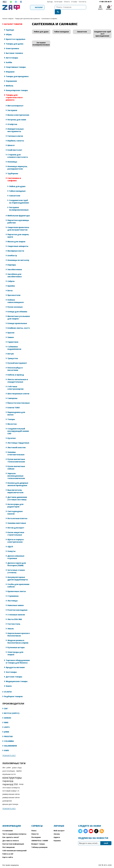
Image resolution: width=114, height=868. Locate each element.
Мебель (10, 81)
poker (9, 763)
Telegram (80, 827)
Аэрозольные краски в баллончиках (19, 630)
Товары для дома (15, 39)
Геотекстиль (14, 619)
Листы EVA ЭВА (15, 615)
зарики (19, 766)
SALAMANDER (10, 741)
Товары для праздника (17, 72)
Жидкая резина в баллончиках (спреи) (18, 637)
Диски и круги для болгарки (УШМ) (17, 560)
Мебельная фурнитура (19, 211)
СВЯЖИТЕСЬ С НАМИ (40, 836)
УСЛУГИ (8, 687)
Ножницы (12, 157)
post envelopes (9, 766)
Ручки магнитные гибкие (16, 463)
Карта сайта (8, 853)
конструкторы (12, 773)
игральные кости (9, 770)
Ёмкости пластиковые (19, 398)
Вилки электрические (18, 111)
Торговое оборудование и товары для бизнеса (18, 657)
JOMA (7, 727)
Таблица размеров (39, 843)
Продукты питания (15, 663)
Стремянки (13, 592)
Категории (58, 2)
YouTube (91, 827)
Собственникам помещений (14, 846)
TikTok (96, 827)
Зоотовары (11, 668)
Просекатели (14, 291)
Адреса (57, 833)
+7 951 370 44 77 (105, 2)
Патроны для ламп (17, 115)
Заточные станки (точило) (16, 567)
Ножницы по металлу (18, 256)
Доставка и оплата (11, 836)
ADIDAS (8, 713)
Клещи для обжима (17, 307)
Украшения (11, 77)
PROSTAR (8, 732)
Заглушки (12, 106)
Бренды (50, 2)
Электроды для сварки (15, 649)
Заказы (57, 829)
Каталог (33, 7)
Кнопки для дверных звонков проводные (18, 480)
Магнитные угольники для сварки (19, 313)
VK (86, 827)
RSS (102, 827)
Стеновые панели (16, 610)
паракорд (8, 776)
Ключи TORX (14, 403)
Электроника (12, 44)
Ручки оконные (15, 302)
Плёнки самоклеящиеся (16, 297)
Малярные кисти (16, 246)
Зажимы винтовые (17, 519)
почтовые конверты (11, 783)
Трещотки (13, 354)
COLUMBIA (9, 737)
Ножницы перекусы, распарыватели (17, 163)
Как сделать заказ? (11, 833)
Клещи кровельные (17, 319)
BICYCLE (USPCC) (12, 709)
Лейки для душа (17, 182)
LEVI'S (7, 723)
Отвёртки (12, 120)
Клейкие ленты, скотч (19, 324)
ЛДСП (10, 542)
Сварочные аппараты (18, 242)
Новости (35, 829)
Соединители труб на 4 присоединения (19, 197)
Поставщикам (9, 843)
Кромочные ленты (17, 587)
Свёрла (11, 277)
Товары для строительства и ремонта (27, 14)
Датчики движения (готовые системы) (17, 494)
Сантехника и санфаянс (14, 175)
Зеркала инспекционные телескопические (16, 471)
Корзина (57, 836)
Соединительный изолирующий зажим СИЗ (18, 427)
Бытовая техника (14, 49)
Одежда (10, 25)
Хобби (9, 58)
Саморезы (12, 394)
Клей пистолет (15, 146)
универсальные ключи (11, 790)
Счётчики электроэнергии (15, 383)
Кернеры (12, 260)
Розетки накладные (17, 606)
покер (21, 780)
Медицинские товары (17, 677)
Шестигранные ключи (18, 389)
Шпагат (11, 141)
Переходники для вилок (16, 409)
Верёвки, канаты (16, 136)
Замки (11, 333)
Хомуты (11, 547)
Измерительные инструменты (16, 126)
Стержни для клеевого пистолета (18, 151)
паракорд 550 (10, 780)
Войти (100, 9)
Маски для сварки (16, 237)
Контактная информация (13, 839)
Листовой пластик (17, 443)
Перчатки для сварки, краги (18, 231)
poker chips (17, 763)
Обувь (9, 30)
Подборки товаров (13, 692)
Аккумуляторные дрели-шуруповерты (18, 574)
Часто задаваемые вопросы (14, 829)
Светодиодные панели (15, 508)
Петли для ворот (16, 523)
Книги (9, 682)
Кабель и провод (16, 370)
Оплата (67, 2)
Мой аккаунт (59, 826)
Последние (36, 833)
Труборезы (13, 169)
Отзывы (74, 2)
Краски (11, 328)
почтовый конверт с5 (11, 786)
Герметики (13, 338)
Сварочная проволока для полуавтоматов (18, 224)
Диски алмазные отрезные (16, 553)
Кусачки (12, 434)
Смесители (15, 191)
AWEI (7, 746)
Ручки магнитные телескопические (16, 456)
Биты (10, 286)
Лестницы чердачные (18, 438)
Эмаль (11, 624)
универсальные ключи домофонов (11, 795)
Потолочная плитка (17, 514)
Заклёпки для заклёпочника (15, 271)
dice (4, 763)
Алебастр (12, 251)
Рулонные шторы (16, 643)
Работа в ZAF (8, 849)
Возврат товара (38, 839)
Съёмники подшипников (14, 343)
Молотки (12, 420)
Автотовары (12, 53)
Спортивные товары (16, 63)
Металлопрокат (15, 101)
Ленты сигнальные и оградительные (18, 376)
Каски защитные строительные (16, 529)
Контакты (82, 2)
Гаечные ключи (15, 132)
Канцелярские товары (17, 86)
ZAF (6, 704)
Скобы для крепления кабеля (18, 581)
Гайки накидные (17, 187)
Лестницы (13, 596)
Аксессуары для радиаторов (15, 501)
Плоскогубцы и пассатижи (15, 364)
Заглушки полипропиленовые (19, 204)
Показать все (9, 751)
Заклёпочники (15, 265)
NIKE (6, 718)
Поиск (34, 826)
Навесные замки (16, 601)
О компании (8, 826)
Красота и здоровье (16, 35)
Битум (11, 349)
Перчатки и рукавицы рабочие (18, 217)
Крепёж (11, 281)
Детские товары (14, 672)
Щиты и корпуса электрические (16, 536)
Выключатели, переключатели (15, 487)
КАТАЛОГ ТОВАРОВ (8, 14)
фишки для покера (10, 800)
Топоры (11, 415)
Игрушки (10, 67)
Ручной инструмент (17, 359)
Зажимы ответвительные (16, 449)
